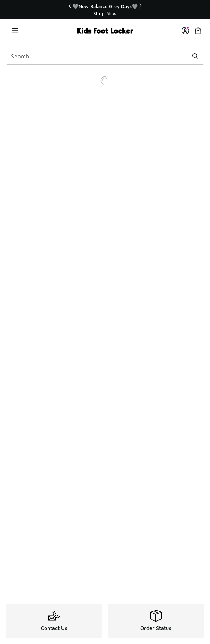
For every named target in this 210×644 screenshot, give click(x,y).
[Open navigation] (15, 31)
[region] (105, 10)
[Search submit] (195, 56)
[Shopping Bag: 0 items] (198, 31)
